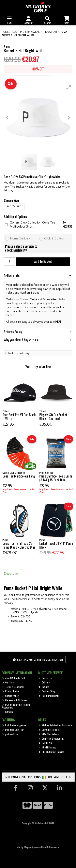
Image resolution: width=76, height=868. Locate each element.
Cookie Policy (10, 696)
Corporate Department (51, 738)
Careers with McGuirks (15, 700)
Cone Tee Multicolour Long (19, 476)
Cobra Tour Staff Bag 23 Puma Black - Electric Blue (19, 545)
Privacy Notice (11, 691)
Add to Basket (43, 261)
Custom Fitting (47, 691)
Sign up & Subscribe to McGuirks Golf (38, 660)
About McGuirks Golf (13, 678)
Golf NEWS (45, 743)
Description (12, 574)
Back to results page (19, 353)
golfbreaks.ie (10, 734)
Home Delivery (20, 238)
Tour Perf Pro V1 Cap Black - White (19, 417)
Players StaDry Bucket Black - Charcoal (53, 417)
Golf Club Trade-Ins (50, 730)
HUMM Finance (47, 747)
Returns (44, 687)
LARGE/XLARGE (14, 206)
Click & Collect (54, 238)
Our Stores (9, 682)
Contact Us (45, 678)
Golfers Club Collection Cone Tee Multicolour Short (41, 225)
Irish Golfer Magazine (14, 725)
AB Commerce (52, 847)
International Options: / (38, 777)
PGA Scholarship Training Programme (16, 706)
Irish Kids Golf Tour (13, 730)
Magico (28, 847)
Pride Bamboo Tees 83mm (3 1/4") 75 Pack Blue (56, 478)
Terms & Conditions (13, 687)
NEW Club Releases (50, 734)
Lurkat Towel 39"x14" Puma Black (56, 545)
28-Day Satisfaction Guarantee (55, 725)
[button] (69, 87)
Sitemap (8, 712)
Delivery (44, 682)
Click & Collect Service (51, 752)
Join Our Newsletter (50, 696)
